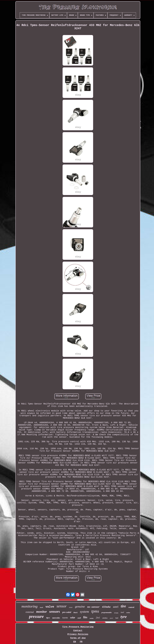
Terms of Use (78, 638)
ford (117, 618)
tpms (95, 611)
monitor (42, 612)
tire (123, 606)
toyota (65, 618)
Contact (78, 631)
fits (85, 617)
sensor (62, 606)
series (128, 613)
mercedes (56, 618)
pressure (36, 617)
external (30, 612)
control (131, 607)
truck (42, 607)
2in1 (98, 618)
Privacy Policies (78, 634)
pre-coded (67, 612)
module (92, 618)
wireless (105, 618)
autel (116, 607)
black (75, 612)
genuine (80, 607)
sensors (55, 612)
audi (79, 618)
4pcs (48, 618)
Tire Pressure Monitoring (78, 627)
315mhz (116, 613)
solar (73, 618)
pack (111, 618)
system (84, 612)
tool (122, 612)
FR (81, 642)
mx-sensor (94, 607)
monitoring (30, 606)
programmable (107, 613)
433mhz (106, 607)
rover (71, 607)
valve (50, 607)
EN (75, 642)
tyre (124, 617)
